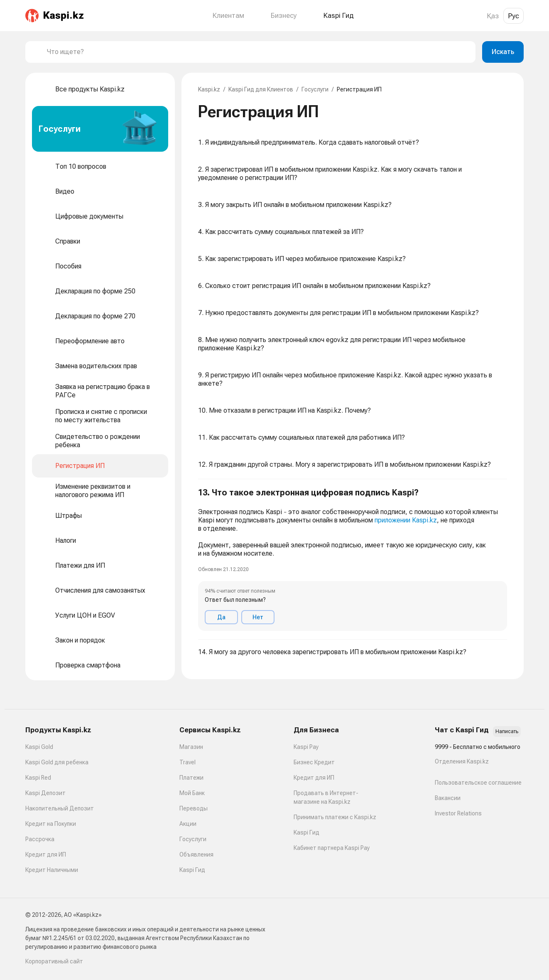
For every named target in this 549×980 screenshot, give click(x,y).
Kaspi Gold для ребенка (57, 762)
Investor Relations (458, 813)
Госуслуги (315, 89)
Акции (188, 824)
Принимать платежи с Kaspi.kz (335, 817)
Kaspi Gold (39, 747)
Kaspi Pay (306, 747)
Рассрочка (40, 839)
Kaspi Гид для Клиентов (261, 89)
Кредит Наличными (52, 870)
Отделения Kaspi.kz (462, 761)
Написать (507, 731)
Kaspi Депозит (45, 793)
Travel (187, 762)
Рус (513, 16)
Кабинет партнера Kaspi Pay (332, 848)
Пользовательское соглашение (478, 783)
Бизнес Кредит (314, 762)
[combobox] (258, 52)
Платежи (191, 778)
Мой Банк (192, 793)
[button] (353, 559)
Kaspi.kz (209, 89)
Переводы (194, 808)
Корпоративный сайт (54, 961)
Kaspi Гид (192, 870)
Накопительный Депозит (60, 808)
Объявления (196, 854)
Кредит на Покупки (51, 824)
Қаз (493, 16)
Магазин (191, 747)
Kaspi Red (38, 778)
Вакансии (448, 798)
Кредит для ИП (46, 854)
